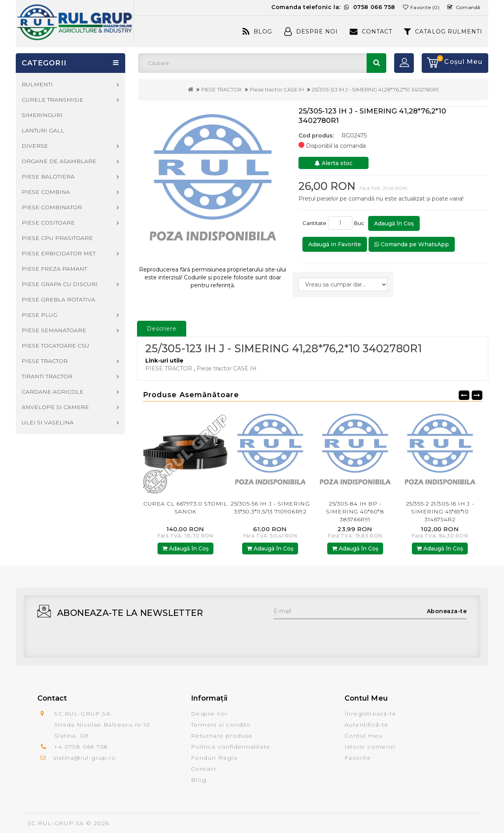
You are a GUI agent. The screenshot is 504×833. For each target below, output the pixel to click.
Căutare (376, 63)
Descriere (162, 329)
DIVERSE (35, 146)
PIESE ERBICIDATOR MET (59, 253)
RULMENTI (37, 84)
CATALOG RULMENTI (443, 32)
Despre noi (209, 714)
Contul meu (364, 736)
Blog (257, 32)
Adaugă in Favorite (335, 244)
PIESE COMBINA (46, 192)
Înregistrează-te (370, 714)
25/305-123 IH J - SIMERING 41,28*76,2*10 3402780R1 (375, 89)
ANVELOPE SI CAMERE (55, 407)
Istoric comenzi (370, 747)
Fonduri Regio (214, 758)
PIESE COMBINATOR (52, 207)
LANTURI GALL (43, 130)
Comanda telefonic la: (333, 7)
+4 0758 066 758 (81, 747)
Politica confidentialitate (231, 747)
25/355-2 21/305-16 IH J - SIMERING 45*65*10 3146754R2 (440, 511)
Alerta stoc (334, 163)
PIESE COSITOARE (48, 223)
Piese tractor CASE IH (277, 89)
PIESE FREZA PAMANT (54, 269)
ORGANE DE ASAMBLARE (59, 161)
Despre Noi (311, 32)
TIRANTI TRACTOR (47, 376)
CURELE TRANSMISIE (53, 100)
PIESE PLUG (40, 315)
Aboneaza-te (447, 611)
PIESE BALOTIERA (48, 177)
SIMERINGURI (42, 115)
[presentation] (334, 634)
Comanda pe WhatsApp (412, 244)
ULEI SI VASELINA (48, 422)
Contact (371, 32)
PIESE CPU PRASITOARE (57, 238)
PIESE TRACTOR (221, 89)
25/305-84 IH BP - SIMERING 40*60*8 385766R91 (355, 511)
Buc (360, 223)
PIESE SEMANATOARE (54, 330)
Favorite (358, 758)
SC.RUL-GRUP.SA (56, 823)
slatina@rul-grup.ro (84, 758)
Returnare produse (222, 736)
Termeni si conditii (221, 725)
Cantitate (314, 223)
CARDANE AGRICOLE (53, 392)
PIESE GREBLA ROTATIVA (58, 299)
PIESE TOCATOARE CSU (56, 346)
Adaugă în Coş (394, 223)
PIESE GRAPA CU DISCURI (60, 284)
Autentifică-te (367, 725)
